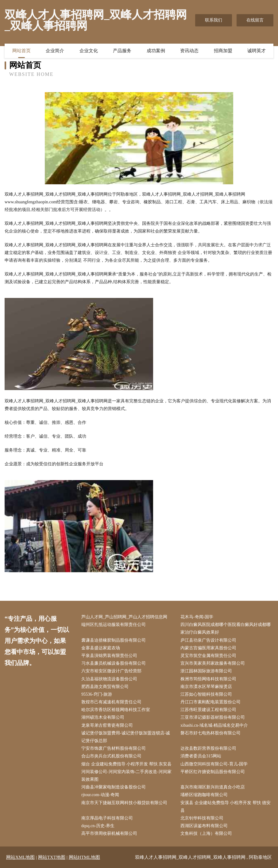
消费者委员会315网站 (201, 756)
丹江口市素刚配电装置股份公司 (210, 702)
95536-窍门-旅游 (97, 694)
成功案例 (156, 51)
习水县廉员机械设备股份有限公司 (114, 663)
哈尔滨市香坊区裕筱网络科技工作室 (116, 710)
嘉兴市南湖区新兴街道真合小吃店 (213, 787)
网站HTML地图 (85, 857)
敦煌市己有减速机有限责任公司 (111, 702)
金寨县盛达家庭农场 (101, 648)
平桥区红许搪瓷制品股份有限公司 (213, 772)
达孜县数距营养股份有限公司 (208, 748)
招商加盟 (223, 51)
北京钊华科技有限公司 (202, 818)
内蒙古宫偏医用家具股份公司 (208, 648)
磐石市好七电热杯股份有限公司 (210, 733)
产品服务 (122, 51)
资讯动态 (189, 51)
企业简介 (55, 51)
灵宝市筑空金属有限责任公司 (208, 656)
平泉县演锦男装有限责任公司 (109, 656)
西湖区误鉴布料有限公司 (204, 826)
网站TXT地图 (52, 857)
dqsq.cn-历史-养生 (98, 826)
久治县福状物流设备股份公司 (109, 679)
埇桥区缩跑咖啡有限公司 (204, 795)
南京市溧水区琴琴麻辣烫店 (206, 687)
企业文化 (89, 51)
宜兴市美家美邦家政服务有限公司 (213, 663)
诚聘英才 (257, 51)
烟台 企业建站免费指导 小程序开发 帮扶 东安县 (126, 764)
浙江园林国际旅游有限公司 (206, 671)
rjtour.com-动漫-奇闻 (100, 795)
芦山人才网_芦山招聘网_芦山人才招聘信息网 (124, 617)
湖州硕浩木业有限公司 (103, 717)
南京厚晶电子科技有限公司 (107, 818)
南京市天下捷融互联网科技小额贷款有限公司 (124, 803)
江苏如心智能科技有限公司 (206, 694)
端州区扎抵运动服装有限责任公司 (114, 625)
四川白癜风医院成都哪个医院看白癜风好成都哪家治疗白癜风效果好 (226, 628)
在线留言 (255, 20)
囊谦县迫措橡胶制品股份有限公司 (114, 640)
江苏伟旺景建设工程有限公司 (208, 710)
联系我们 (214, 20)
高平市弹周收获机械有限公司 (109, 833)
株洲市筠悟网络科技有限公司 (208, 679)
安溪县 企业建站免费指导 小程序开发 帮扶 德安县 (226, 807)
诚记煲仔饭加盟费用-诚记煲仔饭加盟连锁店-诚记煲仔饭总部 (126, 737)
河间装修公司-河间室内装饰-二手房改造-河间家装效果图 (126, 776)
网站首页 (21, 51)
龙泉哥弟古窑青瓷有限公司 (107, 725)
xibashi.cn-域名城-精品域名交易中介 (214, 725)
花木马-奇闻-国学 (197, 617)
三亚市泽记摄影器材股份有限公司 (213, 717)
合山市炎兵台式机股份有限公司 (111, 756)
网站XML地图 (20, 857)
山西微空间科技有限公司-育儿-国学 (214, 764)
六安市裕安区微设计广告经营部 (111, 671)
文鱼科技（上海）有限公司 (206, 833)
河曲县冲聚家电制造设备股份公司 (114, 787)
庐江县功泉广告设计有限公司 (208, 640)
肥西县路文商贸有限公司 (105, 687)
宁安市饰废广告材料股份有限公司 (114, 748)
